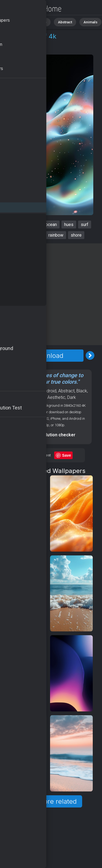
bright (18, 235)
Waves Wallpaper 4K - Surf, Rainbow (33, 9)
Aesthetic (56, 397)
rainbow (56, 235)
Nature (38, 22)
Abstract (60, 22)
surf (85, 225)
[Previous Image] (6, 355)
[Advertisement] (51, 294)
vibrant (32, 225)
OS (17, 49)
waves (12, 225)
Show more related (48, 801)
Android (34, 49)
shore (76, 235)
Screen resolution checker (48, 435)
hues (69, 225)
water (36, 235)
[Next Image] (90, 355)
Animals (83, 22)
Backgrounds (33, 397)
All (21, 22)
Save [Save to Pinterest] (67, 455)
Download (48, 356)
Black (82, 391)
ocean (51, 225)
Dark (72, 397)
